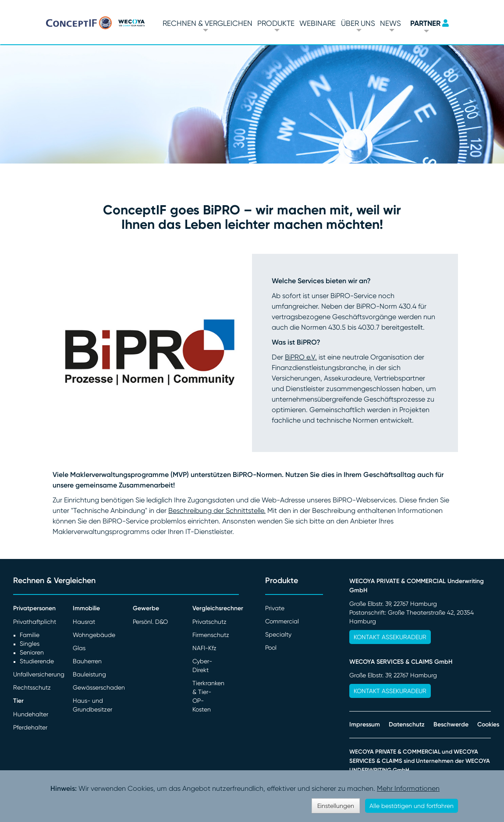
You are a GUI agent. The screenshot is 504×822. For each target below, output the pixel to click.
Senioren (32, 652)
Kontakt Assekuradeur (390, 637)
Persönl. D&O (150, 622)
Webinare (318, 23)
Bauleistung (89, 674)
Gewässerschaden (99, 687)
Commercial (282, 621)
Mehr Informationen (408, 788)
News (390, 23)
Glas (79, 648)
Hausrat (84, 622)
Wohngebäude (94, 635)
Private (275, 608)
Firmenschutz (211, 635)
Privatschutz (209, 622)
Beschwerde (451, 724)
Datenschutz (407, 724)
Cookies (488, 724)
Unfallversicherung (39, 674)
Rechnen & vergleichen (208, 23)
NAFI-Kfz (204, 648)
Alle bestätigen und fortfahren (412, 806)
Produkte (276, 23)
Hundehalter (31, 714)
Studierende (37, 661)
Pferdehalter (30, 727)
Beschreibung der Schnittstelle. (217, 511)
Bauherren (87, 661)
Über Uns (358, 23)
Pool (271, 648)
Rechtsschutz (32, 687)
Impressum (365, 724)
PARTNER (425, 23)
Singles (30, 644)
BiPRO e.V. (301, 357)
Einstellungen (336, 806)
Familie (30, 635)
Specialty (278, 634)
